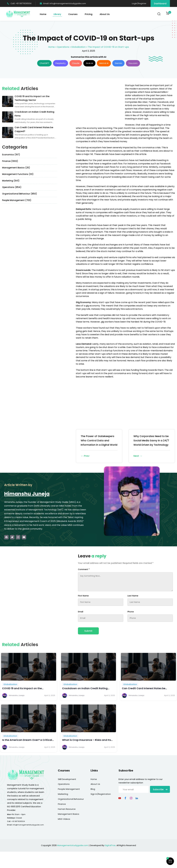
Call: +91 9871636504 (19, 3)
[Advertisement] (99, 103)
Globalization (78, 47)
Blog (93, 789)
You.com (133, 63)
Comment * (84, 569)
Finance (62, 804)
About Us (105, 14)
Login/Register (139, 3)
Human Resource (67, 809)
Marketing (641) (11, 181)
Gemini (118, 63)
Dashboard (160, 4)
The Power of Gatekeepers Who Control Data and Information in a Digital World (99, 446)
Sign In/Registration (101, 794)
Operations (63, 47)
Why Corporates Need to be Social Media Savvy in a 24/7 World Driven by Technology (152, 446)
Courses (73, 14)
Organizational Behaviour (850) (20, 194)
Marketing (63, 794)
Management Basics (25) (16, 168)
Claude (76, 63)
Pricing (89, 14)
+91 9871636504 (18, 821)
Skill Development (67, 779)
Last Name (133, 596)
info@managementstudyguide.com (28, 825)
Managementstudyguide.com (73, 845)
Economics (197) (11, 155)
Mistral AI (104, 63)
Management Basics (69, 814)
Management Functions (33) (18, 174)
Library (57, 14)
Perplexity (61, 63)
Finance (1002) (10, 161)
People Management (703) (17, 200)
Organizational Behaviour (71, 799)
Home (43, 14)
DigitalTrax (110, 845)
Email (81, 612)
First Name (83, 596)
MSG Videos (64, 819)
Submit (88, 631)
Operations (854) (12, 187)
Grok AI (89, 63)
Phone (131, 612)
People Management (69, 789)
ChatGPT (44, 63)
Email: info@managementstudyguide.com (63, 3)
